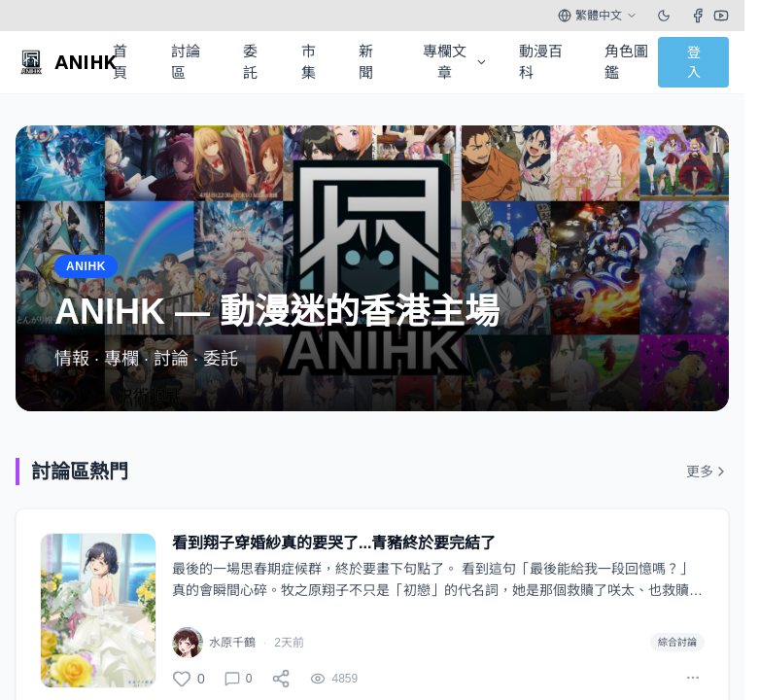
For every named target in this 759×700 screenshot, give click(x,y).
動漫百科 (541, 62)
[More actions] (693, 678)
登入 (694, 62)
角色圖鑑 (626, 62)
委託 (250, 62)
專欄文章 (455, 62)
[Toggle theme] (664, 16)
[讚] (189, 679)
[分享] (281, 679)
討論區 (186, 62)
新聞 (366, 62)
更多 (707, 472)
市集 (309, 62)
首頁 (120, 62)
